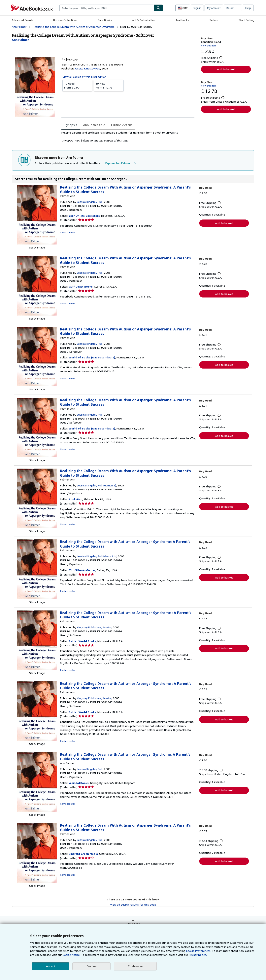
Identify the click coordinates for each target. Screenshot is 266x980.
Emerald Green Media (83, 854)
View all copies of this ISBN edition (84, 77)
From (77, 85)
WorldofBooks (79, 783)
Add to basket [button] (226, 69)
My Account (214, 8)
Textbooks (182, 20)
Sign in (197, 8)
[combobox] (107, 8)
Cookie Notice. (71, 955)
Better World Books (82, 641)
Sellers (214, 20)
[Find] (158, 8)
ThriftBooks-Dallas (82, 570)
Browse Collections (65, 20)
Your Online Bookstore (84, 216)
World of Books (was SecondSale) (92, 357)
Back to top (133, 924)
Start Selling (246, 20)
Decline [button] (91, 966)
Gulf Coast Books (81, 286)
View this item (209, 46)
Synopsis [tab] (71, 125)
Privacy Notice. (198, 955)
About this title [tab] (94, 125)
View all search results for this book (133, 904)
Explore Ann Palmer (121, 163)
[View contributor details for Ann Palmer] (20, 40)
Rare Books (105, 20)
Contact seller (68, 232)
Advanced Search (22, 20)
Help (248, 8)
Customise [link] (135, 966)
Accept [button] (50, 966)
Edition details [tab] (122, 125)
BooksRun (76, 499)
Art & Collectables (144, 20)
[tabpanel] (128, 137)
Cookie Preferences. (199, 951)
